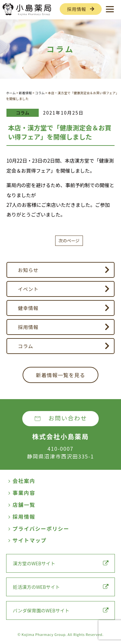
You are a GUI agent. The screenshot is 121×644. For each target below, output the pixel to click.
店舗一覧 (22, 505)
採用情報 (77, 9)
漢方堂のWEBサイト (61, 563)
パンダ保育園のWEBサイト (61, 610)
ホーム (11, 93)
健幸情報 (28, 308)
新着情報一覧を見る (60, 375)
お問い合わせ (68, 418)
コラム (40, 93)
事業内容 (22, 493)
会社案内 (22, 481)
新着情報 (25, 93)
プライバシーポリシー (39, 528)
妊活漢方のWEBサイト (61, 587)
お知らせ (28, 270)
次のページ (69, 241)
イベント (28, 289)
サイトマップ (27, 540)
